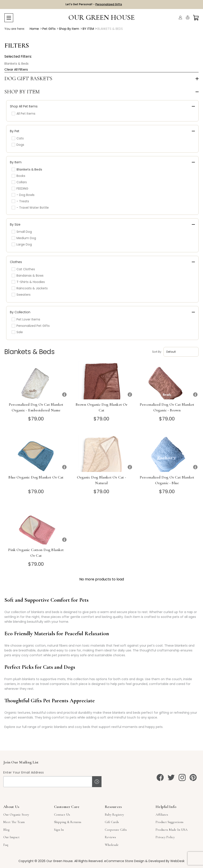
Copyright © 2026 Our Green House (46, 861)
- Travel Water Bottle (30, 208)
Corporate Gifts (116, 830)
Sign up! (97, 782)
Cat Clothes (23, 269)
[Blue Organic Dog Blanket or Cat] (36, 453)
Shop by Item (22, 92)
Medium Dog (24, 238)
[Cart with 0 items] (196, 18)
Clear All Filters (16, 69)
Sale (17, 332)
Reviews (110, 837)
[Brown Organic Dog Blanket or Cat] (101, 380)
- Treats (20, 201)
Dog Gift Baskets (28, 79)
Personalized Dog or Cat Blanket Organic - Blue (167, 480)
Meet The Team (14, 822)
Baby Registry (114, 815)
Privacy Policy (165, 837)
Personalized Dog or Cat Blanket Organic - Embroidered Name (36, 407)
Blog (6, 830)
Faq (6, 845)
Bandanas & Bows (28, 276)
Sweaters (21, 295)
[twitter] (171, 777)
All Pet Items (24, 114)
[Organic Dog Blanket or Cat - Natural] (101, 453)
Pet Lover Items (26, 319)
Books (18, 176)
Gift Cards (112, 822)
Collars (19, 182)
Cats (18, 138)
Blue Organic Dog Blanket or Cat (36, 477)
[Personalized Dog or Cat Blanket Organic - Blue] (167, 453)
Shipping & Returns (68, 822)
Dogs (18, 145)
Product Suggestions (169, 822)
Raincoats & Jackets (30, 288)
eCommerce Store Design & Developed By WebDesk (144, 861)
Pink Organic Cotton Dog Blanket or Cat (36, 553)
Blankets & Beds (16, 64)
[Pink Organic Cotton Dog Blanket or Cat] (36, 525)
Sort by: (157, 352)
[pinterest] (193, 777)
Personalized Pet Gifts (31, 326)
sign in (59, 830)
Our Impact (11, 837)
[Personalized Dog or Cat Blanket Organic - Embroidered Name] (36, 380)
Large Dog (22, 244)
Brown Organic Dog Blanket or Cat (102, 407)
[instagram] (182, 777)
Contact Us (62, 815)
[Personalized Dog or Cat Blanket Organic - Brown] (167, 380)
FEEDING (20, 189)
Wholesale (112, 845)
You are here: (15, 29)
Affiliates (162, 815)
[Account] (180, 18)
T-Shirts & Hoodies (28, 282)
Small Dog (22, 232)
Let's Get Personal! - (94, 4)
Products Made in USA (172, 830)
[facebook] (160, 777)
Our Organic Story (16, 815)
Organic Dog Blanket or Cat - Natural (102, 480)
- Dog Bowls (23, 195)
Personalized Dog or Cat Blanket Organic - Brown (167, 407)
